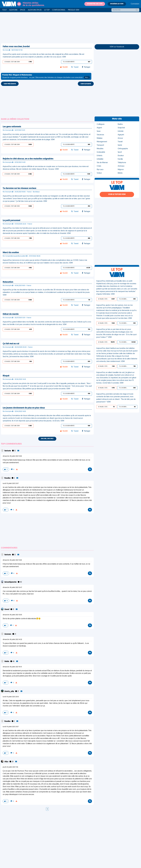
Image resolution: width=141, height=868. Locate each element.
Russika (8, 478)
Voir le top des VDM (117, 194)
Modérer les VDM (117, 4)
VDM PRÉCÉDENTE (10, 84)
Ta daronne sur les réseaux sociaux (20, 188)
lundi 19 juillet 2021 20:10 (11, 697)
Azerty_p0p (9, 691)
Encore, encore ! (47, 439)
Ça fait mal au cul (11, 344)
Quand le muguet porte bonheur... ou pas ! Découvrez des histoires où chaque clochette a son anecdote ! (46, 77)
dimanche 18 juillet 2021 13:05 (12, 615)
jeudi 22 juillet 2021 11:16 (10, 767)
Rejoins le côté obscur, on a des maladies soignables (28, 159)
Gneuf (7, 609)
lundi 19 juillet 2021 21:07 (11, 484)
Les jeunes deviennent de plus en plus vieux (24, 408)
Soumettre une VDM (95, 4)
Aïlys (7, 762)
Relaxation (8, 282)
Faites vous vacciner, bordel (16, 47)
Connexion (135, 4)
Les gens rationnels (12, 127)
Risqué (6, 376)
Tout (4, 10)
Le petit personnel (11, 220)
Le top (47, 10)
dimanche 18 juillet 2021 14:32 (12, 640)
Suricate (8, 451)
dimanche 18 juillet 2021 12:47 (12, 588)
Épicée (23, 10)
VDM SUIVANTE (86, 84)
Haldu (7, 661)
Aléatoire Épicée (35, 10)
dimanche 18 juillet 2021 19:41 (12, 667)
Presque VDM (74, 10)
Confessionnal (59, 10)
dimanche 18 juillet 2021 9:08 (12, 456)
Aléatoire (13, 10)
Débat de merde (11, 314)
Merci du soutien (11, 253)
